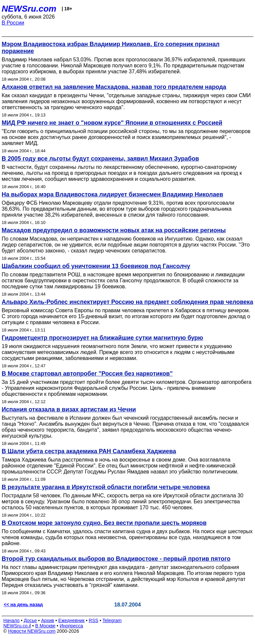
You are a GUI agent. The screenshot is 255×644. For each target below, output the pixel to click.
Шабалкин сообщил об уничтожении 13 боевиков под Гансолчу (96, 266)
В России (13, 23)
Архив (48, 620)
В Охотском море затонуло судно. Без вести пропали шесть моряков (104, 523)
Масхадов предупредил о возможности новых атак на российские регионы (114, 230)
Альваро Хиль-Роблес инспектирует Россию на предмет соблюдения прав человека (127, 302)
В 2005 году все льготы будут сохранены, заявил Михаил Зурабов (100, 159)
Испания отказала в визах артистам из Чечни (69, 409)
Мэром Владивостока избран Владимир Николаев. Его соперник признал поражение (111, 48)
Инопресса (72, 626)
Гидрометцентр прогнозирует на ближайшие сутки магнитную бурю (102, 338)
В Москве (45, 626)
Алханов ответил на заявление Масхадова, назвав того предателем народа (114, 87)
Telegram (112, 620)
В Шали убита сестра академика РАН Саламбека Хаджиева (89, 451)
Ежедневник (72, 620)
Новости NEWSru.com (32, 631)
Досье (30, 620)
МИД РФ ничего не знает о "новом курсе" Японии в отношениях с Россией (112, 123)
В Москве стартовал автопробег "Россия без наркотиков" (87, 374)
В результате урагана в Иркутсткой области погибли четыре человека (106, 487)
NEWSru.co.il (17, 626)
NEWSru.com (29, 9)
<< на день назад (23, 605)
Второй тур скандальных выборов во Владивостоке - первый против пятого (116, 559)
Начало (11, 620)
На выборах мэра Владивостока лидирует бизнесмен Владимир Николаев (112, 194)
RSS (93, 620)
